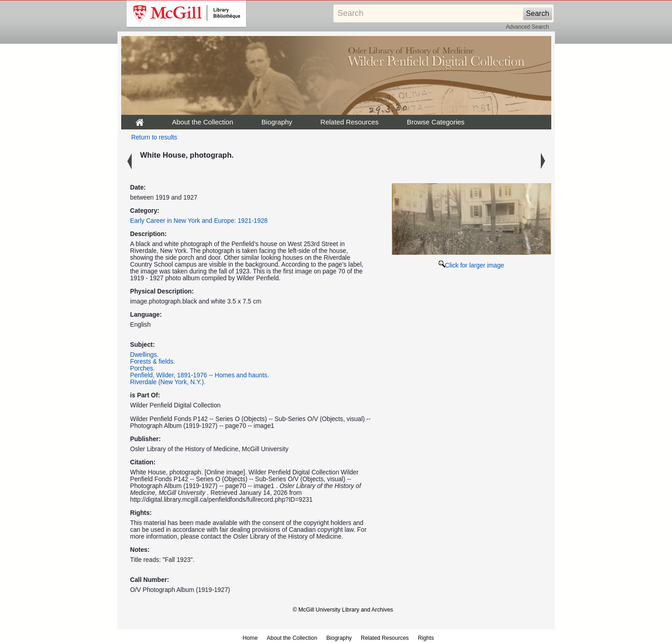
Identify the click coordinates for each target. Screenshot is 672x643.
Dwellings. (145, 355)
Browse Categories (436, 122)
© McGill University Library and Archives (343, 610)
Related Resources (349, 122)
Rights (426, 638)
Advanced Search (527, 27)
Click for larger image (472, 265)
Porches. (143, 368)
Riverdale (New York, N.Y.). (168, 382)
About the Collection (203, 122)
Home (250, 638)
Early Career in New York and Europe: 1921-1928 (199, 221)
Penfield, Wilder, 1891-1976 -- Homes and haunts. (200, 375)
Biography (277, 122)
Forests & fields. (153, 362)
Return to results (154, 137)
